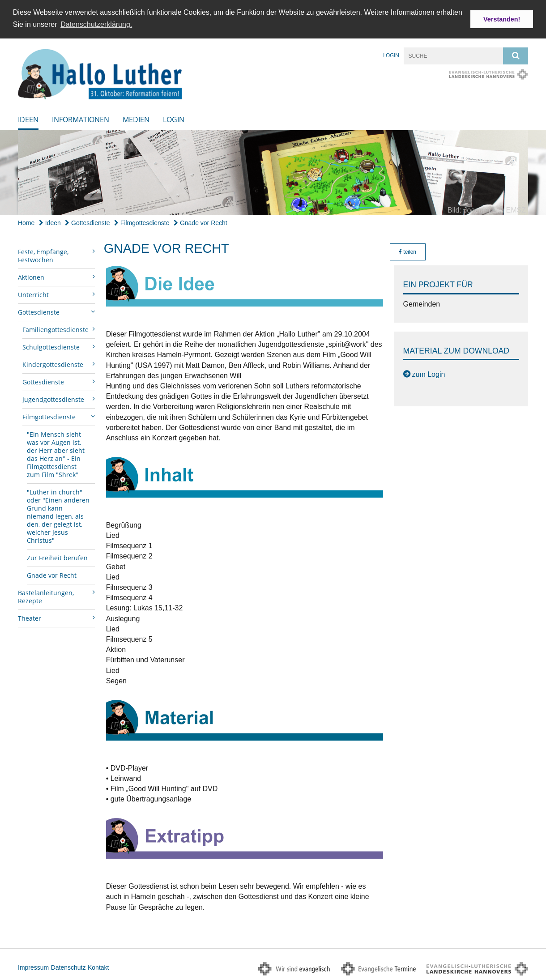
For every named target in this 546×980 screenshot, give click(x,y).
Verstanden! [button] (502, 19)
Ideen (28, 119)
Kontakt (98, 967)
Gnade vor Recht (200, 222)
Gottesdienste (87, 222)
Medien (136, 119)
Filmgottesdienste (142, 222)
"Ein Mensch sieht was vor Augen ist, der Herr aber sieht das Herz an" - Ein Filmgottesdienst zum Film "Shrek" (56, 454)
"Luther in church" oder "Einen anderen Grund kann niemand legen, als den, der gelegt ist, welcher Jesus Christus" (58, 516)
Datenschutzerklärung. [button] (96, 24)
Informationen (81, 119)
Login (391, 54)
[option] (273, 172)
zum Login (429, 374)
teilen (407, 251)
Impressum (33, 967)
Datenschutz (68, 967)
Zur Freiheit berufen (57, 557)
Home (26, 222)
